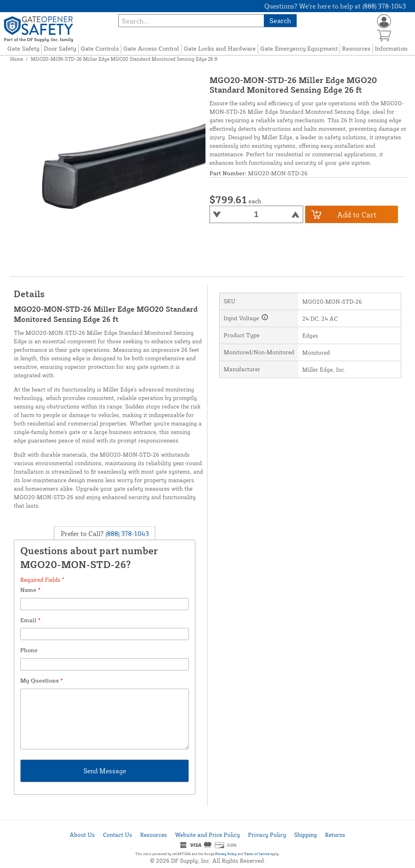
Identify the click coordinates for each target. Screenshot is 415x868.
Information (391, 48)
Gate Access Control (151, 48)
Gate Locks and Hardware (220, 48)
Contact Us (118, 835)
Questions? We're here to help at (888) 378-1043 (335, 6)
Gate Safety (23, 48)
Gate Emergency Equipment (299, 48)
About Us (82, 835)
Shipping (306, 835)
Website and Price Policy (207, 835)
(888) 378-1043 (126, 534)
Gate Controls (100, 48)
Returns (335, 835)
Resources (356, 48)
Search (280, 20)
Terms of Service (257, 854)
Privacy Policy (267, 835)
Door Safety (60, 48)
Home (17, 59)
